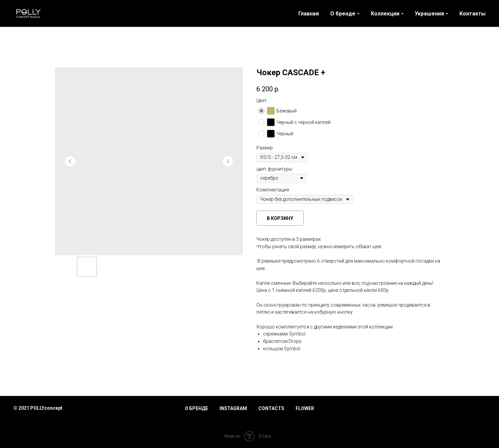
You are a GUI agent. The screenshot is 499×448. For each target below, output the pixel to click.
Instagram (233, 408)
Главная (309, 14)
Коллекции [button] (385, 14)
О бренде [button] (343, 14)
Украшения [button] (429, 14)
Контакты (472, 14)
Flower (305, 408)
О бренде (196, 408)
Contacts (271, 408)
